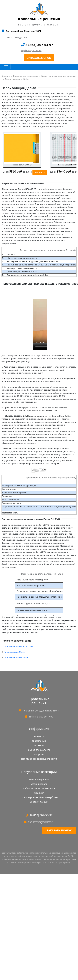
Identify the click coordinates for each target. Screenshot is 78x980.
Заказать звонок (59, 830)
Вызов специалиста (39, 750)
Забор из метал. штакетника (39, 788)
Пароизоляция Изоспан (16, 657)
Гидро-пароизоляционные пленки (58, 76)
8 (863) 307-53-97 (37, 45)
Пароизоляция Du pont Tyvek (18, 646)
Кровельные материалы (26, 76)
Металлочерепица (39, 779)
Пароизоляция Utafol (15, 652)
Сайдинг (39, 793)
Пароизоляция (12, 79)
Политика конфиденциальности (39, 759)
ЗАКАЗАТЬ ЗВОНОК (39, 58)
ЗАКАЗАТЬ (40, 172)
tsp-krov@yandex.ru (31, 50)
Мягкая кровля (39, 784)
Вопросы (39, 754)
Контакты (39, 736)
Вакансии (39, 745)
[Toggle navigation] (6, 67)
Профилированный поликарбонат (39, 797)
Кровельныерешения (39, 701)
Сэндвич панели (39, 802)
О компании (39, 741)
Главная (6, 76)
